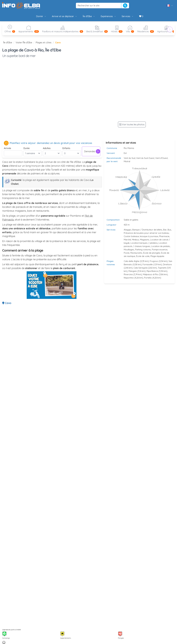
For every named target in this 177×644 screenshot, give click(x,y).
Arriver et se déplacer (65, 16)
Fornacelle (148, 264)
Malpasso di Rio (151, 274)
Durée (26, 148)
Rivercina (128, 274)
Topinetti (162, 268)
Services (128, 16)
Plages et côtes (44, 43)
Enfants (66, 148)
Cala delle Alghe (132, 261)
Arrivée (7, 148)
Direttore (167, 264)
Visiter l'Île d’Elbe (24, 43)
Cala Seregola (140, 268)
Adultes (47, 148)
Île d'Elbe (89, 16)
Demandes (92, 151)
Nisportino (129, 278)
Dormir (41, 16)
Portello (148, 278)
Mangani (133, 271)
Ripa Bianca (152, 271)
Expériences (108, 16)
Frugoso (154, 261)
